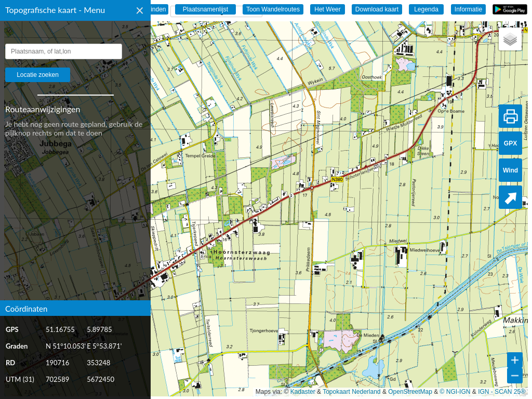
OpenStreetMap (410, 392)
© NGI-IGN (455, 392)
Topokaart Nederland (351, 392)
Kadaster (303, 392)
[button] (510, 39)
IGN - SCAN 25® (502, 392)
